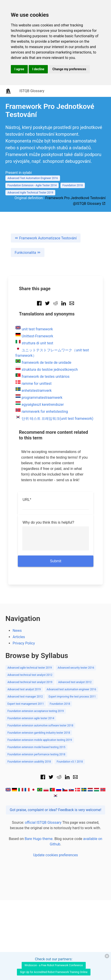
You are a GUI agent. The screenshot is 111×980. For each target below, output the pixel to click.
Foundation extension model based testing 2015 (36, 747)
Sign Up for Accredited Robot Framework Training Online (54, 972)
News (17, 631)
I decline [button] (38, 69)
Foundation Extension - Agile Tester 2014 (32, 185)
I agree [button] (19, 69)
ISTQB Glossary (32, 91)
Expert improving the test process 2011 (72, 697)
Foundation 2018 (73, 185)
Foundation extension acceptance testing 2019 (36, 711)
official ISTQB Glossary (43, 822)
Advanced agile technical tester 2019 (30, 668)
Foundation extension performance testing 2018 (36, 754)
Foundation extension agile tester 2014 (31, 718)
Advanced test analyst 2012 (75, 682)
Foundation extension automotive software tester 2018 (40, 726)
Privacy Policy (24, 643)
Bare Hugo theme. (39, 839)
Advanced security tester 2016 (76, 668)
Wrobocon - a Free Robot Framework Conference (54, 965)
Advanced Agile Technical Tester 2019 (30, 193)
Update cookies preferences (55, 855)
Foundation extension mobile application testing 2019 (40, 740)
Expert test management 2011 (26, 704)
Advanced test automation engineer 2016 (71, 689)
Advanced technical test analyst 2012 (30, 675)
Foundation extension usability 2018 (29, 762)
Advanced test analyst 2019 (24, 689)
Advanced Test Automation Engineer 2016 (33, 178)
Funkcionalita (28, 253)
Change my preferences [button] (69, 69)
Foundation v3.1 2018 (70, 762)
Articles (19, 637)
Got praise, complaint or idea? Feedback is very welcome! (55, 810)
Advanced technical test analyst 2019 (30, 682)
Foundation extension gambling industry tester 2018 (39, 733)
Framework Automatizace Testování (46, 238)
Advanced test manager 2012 (25, 697)
